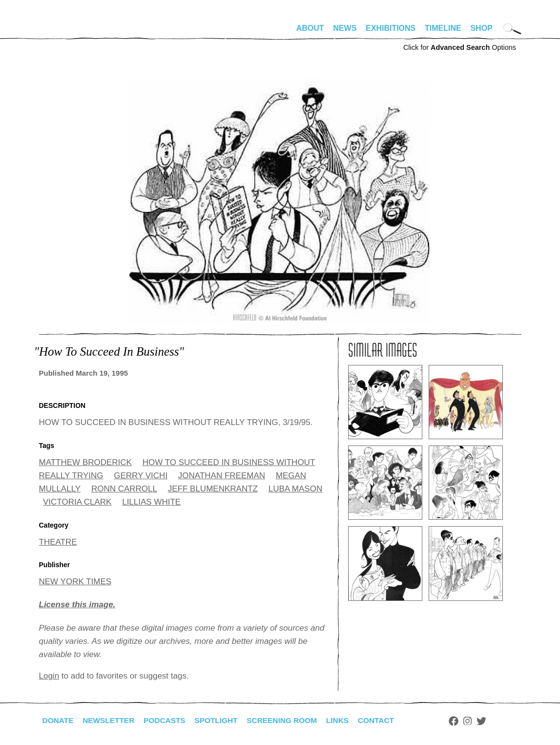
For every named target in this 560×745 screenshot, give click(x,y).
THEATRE (58, 542)
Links (347, 720)
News (345, 28)
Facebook (465, 721)
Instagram (479, 721)
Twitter (493, 721)
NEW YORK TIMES (75, 582)
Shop (481, 28)
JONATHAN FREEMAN (222, 476)
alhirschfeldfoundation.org (68, 32)
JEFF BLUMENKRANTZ (213, 489)
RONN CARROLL (124, 489)
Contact (386, 720)
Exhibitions (391, 28)
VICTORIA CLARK (77, 502)
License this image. (77, 605)
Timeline (443, 28)
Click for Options (460, 47)
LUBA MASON (296, 489)
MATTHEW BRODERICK (85, 462)
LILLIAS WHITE (151, 502)
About (310, 28)
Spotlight (222, 720)
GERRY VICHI (141, 476)
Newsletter (111, 720)
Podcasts (169, 720)
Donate (59, 720)
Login (49, 676)
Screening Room (290, 720)
